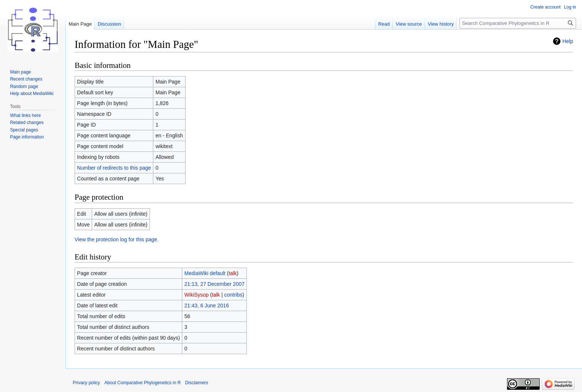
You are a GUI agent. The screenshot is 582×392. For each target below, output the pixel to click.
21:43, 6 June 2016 (207, 306)
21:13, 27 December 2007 (215, 284)
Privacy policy (86, 383)
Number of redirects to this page (114, 168)
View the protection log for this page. (117, 239)
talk (233, 273)
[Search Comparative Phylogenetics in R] (518, 23)
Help (568, 41)
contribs (233, 295)
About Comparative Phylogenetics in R (142, 383)
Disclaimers (197, 383)
